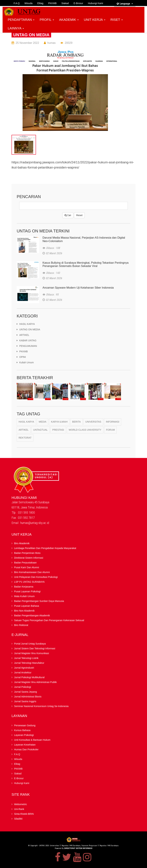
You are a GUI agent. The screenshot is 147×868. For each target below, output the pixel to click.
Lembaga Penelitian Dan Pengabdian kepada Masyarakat (45, 548)
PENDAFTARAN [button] (21, 20)
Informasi (113, 422)
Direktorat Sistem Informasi (29, 558)
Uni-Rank (19, 809)
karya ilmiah (59, 422)
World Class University (85, 430)
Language (125, 4)
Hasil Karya (26, 422)
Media (43, 422)
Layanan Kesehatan (25, 745)
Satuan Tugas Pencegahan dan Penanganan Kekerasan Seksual (49, 620)
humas (51, 43)
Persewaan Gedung (25, 726)
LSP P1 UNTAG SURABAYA (29, 582)
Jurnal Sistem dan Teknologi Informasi (35, 649)
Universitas (93, 422)
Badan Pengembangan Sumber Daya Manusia (39, 601)
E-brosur (78, 3)
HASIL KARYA (26, 324)
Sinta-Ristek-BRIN (24, 814)
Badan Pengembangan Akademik (32, 616)
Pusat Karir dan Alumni (27, 568)
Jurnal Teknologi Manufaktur (29, 663)
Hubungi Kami (96, 3)
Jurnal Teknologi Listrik (26, 658)
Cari (68, 215)
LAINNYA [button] (16, 28)
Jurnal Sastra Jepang (25, 692)
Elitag (40, 3)
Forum (110, 430)
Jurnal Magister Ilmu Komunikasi (31, 653)
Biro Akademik (22, 544)
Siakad (65, 3)
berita (76, 422)
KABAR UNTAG (27, 340)
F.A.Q (17, 3)
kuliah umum (25, 362)
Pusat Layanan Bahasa (27, 606)
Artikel (24, 430)
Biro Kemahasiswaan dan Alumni (32, 572)
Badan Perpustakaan (25, 563)
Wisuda (28, 3)
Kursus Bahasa (22, 730)
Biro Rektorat (21, 625)
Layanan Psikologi (24, 735)
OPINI (21, 357)
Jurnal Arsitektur (23, 673)
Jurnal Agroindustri (24, 668)
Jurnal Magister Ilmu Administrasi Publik (35, 682)
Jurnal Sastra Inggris (25, 702)
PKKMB (52, 3)
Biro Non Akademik (24, 611)
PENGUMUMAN (27, 346)
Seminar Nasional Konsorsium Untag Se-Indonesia (41, 706)
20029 (69, 43)
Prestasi (58, 430)
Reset (79, 215)
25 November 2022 (27, 43)
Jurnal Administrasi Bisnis (28, 697)
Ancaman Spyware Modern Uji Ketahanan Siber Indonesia (78, 288)
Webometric (20, 804)
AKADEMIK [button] (69, 20)
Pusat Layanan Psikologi (27, 592)
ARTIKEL (23, 335)
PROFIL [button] (47, 20)
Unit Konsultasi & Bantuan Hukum (32, 740)
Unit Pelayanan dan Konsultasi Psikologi (36, 577)
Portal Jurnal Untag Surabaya (30, 644)
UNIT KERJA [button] (95, 20)
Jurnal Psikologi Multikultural (29, 677)
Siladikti (18, 819)
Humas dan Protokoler (26, 750)
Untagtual (40, 430)
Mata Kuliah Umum (24, 596)
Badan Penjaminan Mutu (27, 553)
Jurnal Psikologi (23, 687)
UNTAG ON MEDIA (31, 35)
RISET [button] (117, 20)
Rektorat (25, 438)
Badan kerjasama (24, 587)
